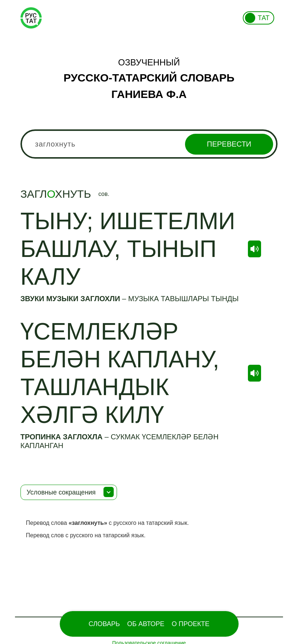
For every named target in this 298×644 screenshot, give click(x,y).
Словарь (104, 624)
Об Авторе (146, 624)
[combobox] (149, 144)
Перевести (229, 144)
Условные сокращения (61, 492)
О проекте (191, 624)
